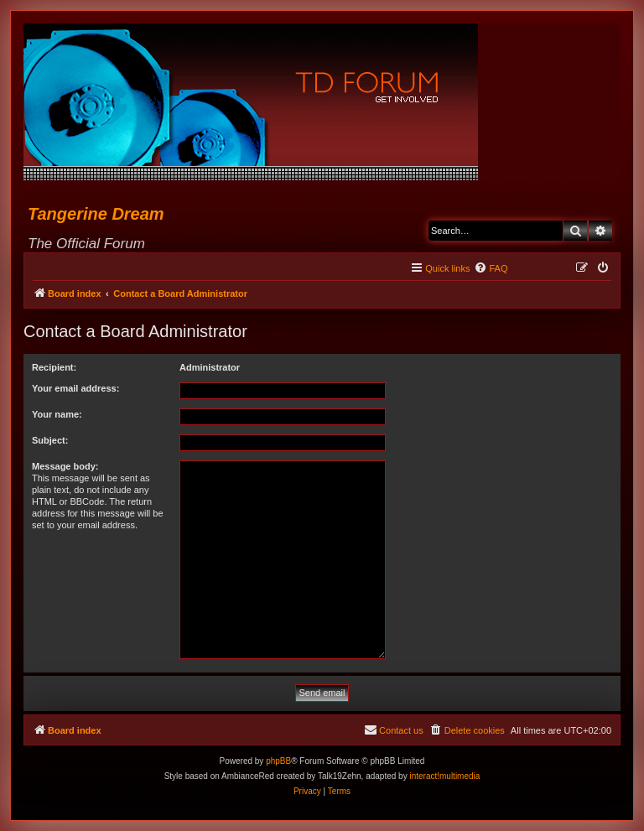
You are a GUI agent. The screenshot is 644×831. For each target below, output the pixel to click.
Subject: (50, 440)
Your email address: (75, 388)
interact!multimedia (444, 776)
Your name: (57, 414)
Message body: (65, 466)
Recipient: (54, 367)
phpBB (278, 761)
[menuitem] (491, 268)
